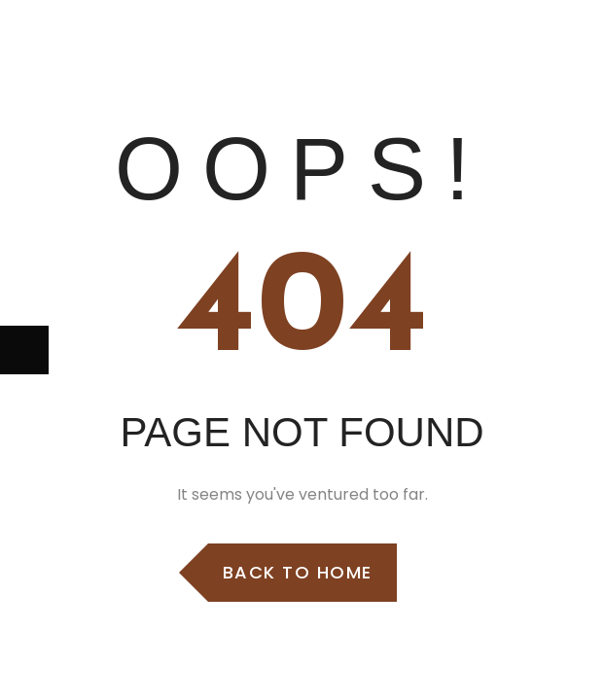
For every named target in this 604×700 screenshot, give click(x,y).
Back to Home (298, 572)
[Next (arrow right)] (24, 350)
